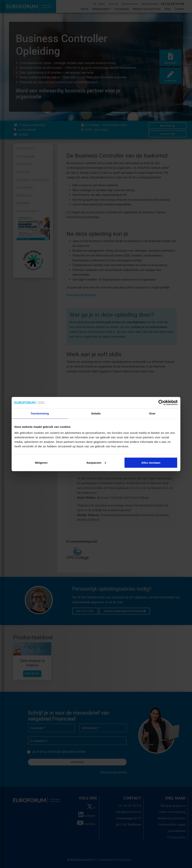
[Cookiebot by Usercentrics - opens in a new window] (161, 403)
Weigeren (41, 462)
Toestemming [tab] (40, 413)
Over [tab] (152, 413)
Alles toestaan (151, 462)
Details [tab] (96, 413)
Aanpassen (96, 462)
